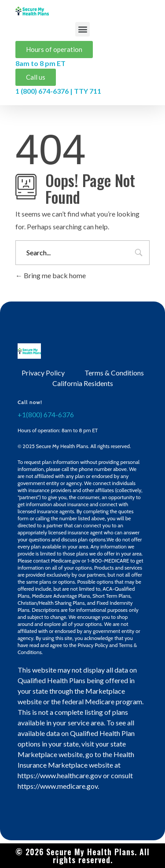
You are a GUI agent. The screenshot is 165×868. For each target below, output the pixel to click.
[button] (82, 29)
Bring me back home (51, 275)
